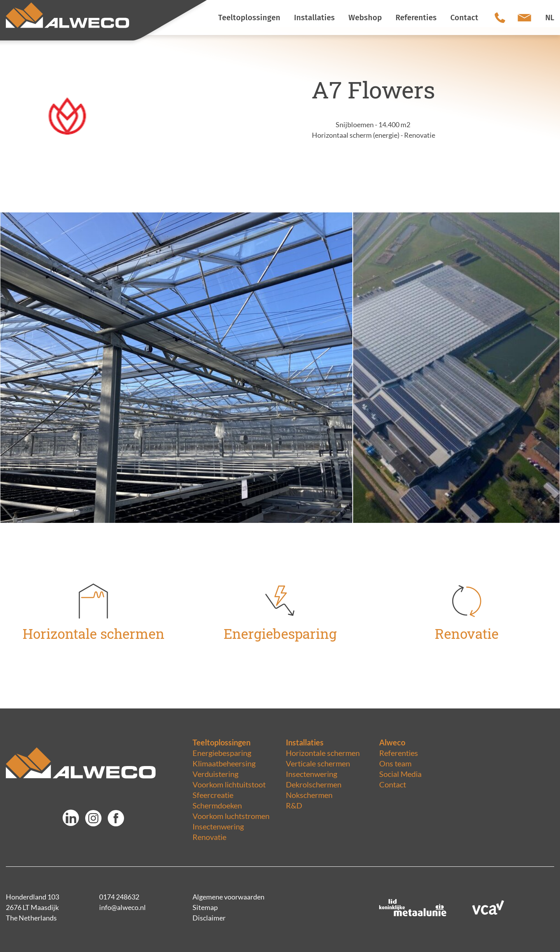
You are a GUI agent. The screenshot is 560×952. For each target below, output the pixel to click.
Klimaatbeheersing (224, 763)
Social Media (400, 774)
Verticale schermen (318, 763)
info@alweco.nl (122, 907)
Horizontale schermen (323, 753)
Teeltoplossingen (221, 742)
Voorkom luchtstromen (231, 816)
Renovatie (209, 837)
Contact (393, 784)
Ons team (395, 763)
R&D (294, 805)
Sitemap (205, 907)
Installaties (305, 742)
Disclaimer (209, 918)
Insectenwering (218, 826)
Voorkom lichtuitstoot (229, 784)
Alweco (392, 742)
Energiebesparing (222, 753)
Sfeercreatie (213, 795)
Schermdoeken (217, 805)
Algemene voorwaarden (228, 897)
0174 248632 (119, 897)
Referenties (399, 753)
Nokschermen (309, 795)
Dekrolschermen (314, 784)
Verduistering (215, 774)
